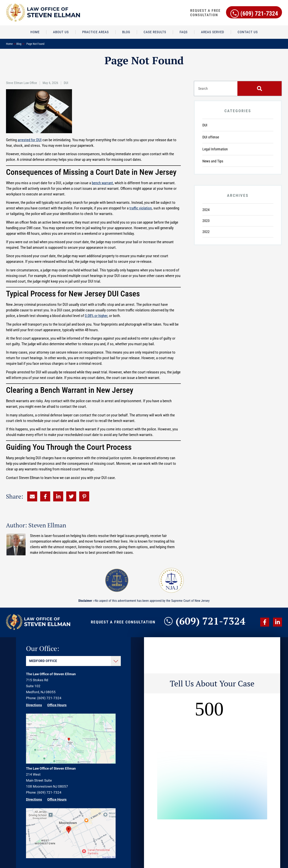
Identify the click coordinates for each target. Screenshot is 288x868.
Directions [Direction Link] (34, 705)
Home (35, 32)
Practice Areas (95, 32)
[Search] (259, 88)
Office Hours (57, 705)
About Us (61, 32)
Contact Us (248, 32)
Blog (126, 32)
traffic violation (141, 208)
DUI (66, 83)
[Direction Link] (71, 762)
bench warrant (102, 183)
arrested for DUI (30, 140)
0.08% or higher (96, 316)
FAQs (184, 32)
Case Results (155, 32)
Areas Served (213, 32)
